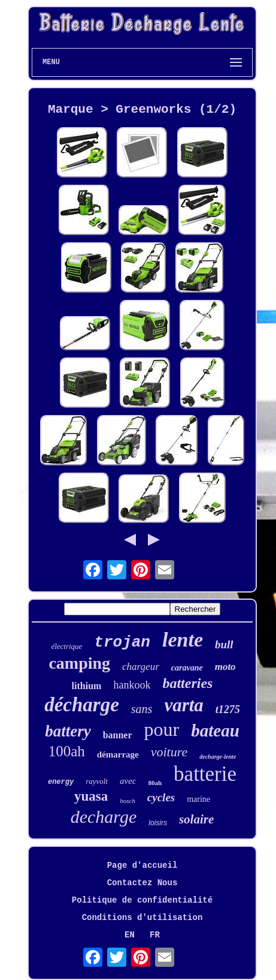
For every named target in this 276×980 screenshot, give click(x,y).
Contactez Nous (142, 883)
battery (68, 731)
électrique (66, 646)
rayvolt (97, 781)
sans (142, 709)
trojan (122, 642)
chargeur (141, 667)
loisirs (158, 823)
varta (184, 705)
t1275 (228, 710)
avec (128, 781)
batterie (205, 774)
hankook (132, 685)
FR (155, 935)
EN (130, 935)
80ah (155, 783)
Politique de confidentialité (142, 900)
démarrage (118, 754)
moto (225, 667)
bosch (128, 801)
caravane (187, 668)
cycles (161, 797)
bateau (215, 731)
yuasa (91, 796)
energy (61, 782)
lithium (87, 686)
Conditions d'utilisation (142, 918)
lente (183, 640)
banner (118, 735)
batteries (187, 683)
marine (198, 799)
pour (162, 729)
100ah (67, 751)
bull (224, 644)
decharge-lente (218, 757)
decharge (104, 817)
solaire (196, 819)
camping (79, 663)
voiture (169, 752)
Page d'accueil (142, 865)
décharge (82, 705)
